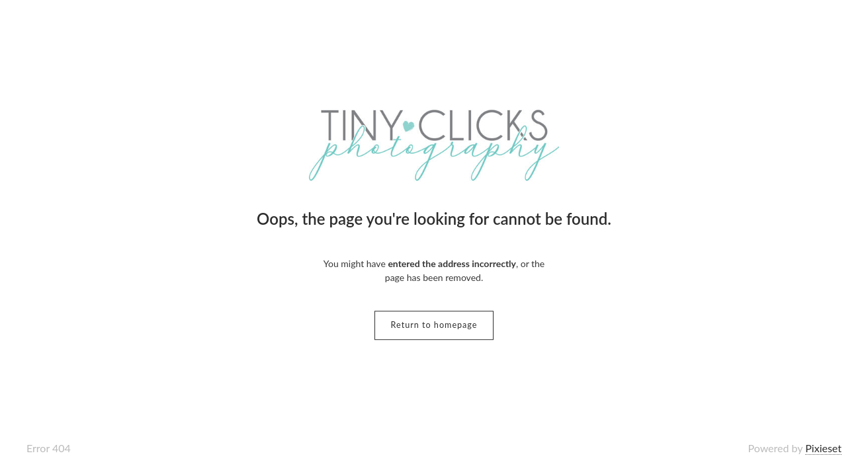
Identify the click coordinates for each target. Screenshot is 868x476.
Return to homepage (434, 325)
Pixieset (823, 448)
